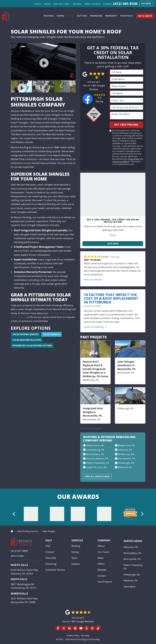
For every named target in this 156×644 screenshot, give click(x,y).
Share (113, 235)
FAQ (48, 546)
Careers (102, 576)
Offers (101, 564)
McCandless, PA (133, 553)
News (101, 558)
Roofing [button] (49, 16)
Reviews (102, 570)
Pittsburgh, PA (126, 463)
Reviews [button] (77, 4)
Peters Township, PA (133, 567)
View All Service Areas (97, 476)
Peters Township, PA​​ (98, 463)
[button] (14, 514)
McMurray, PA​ (126, 454)
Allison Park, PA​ (95, 445)
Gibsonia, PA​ (125, 450)
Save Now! (113, 244)
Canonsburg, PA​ (95, 450)
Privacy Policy (134, 159)
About (101, 546)
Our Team (103, 552)
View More (130, 587)
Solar (74, 558)
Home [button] (38, 4)
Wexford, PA (125, 467)
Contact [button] (107, 4)
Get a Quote (145, 16)
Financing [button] (96, 16)
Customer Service (55, 570)
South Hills (19, 579)
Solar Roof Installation (27, 340)
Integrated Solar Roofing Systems (32, 345)
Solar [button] (71, 16)
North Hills (19, 565)
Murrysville (19, 594)
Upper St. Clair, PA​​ (96, 467)
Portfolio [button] (127, 16)
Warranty (51, 558)
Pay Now (146, 4)
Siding (75, 552)
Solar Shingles (51, 334)
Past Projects (105, 582)
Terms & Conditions (121, 162)
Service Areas (133, 541)
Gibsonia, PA (131, 547)
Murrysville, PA (126, 458)
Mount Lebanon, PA (97, 458)
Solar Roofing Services (25, 334)
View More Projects (91, 428)
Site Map (85, 635)
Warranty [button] (111, 16)
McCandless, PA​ (95, 454)
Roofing (76, 546)
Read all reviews (93, 279)
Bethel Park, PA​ (126, 445)
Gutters (76, 564)
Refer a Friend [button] (92, 4)
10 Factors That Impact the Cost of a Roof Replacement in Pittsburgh (111, 298)
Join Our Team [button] (62, 4)
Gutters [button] (82, 16)
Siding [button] (60, 16)
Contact (50, 552)
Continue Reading (95, 327)
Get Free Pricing (126, 125)
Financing (51, 564)
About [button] (47, 4)
